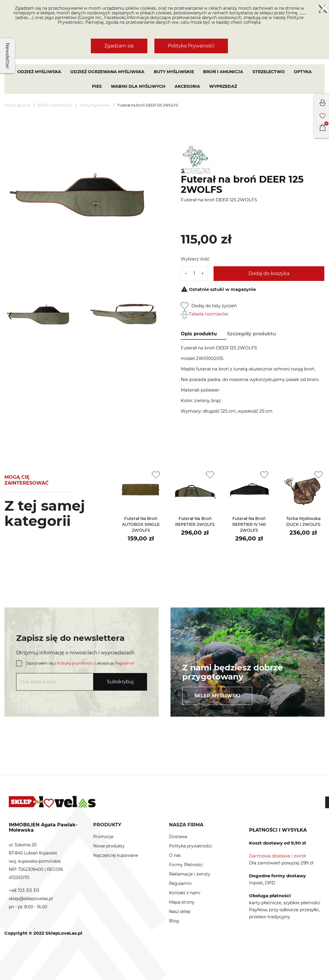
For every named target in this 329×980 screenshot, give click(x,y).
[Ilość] (194, 274)
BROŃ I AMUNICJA (223, 72)
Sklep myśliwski (217, 696)
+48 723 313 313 (24, 890)
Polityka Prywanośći (191, 46)
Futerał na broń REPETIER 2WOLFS (195, 521)
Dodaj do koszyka (269, 273)
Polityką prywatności (75, 663)
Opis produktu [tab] (199, 334)
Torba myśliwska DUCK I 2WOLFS (303, 521)
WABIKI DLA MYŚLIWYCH (138, 86)
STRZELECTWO (269, 72)
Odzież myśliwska (39, 72)
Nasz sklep (180, 912)
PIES (97, 86)
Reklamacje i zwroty (190, 874)
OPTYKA (303, 72)
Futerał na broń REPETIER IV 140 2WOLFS (249, 524)
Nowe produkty (109, 846)
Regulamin (125, 663)
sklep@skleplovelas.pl (31, 899)
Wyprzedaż (223, 86)
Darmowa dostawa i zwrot (278, 856)
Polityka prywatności (191, 846)
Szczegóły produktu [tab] (252, 334)
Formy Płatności (186, 865)
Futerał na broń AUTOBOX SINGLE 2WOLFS (141, 524)
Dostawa (178, 837)
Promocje (103, 837)
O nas (175, 855)
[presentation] (10, 314)
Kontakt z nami (185, 893)
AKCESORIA (187, 86)
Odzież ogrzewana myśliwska (107, 72)
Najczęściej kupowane (116, 855)
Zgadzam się (119, 46)
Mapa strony (182, 902)
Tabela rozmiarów (204, 314)
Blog (174, 921)
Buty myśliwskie (174, 72)
